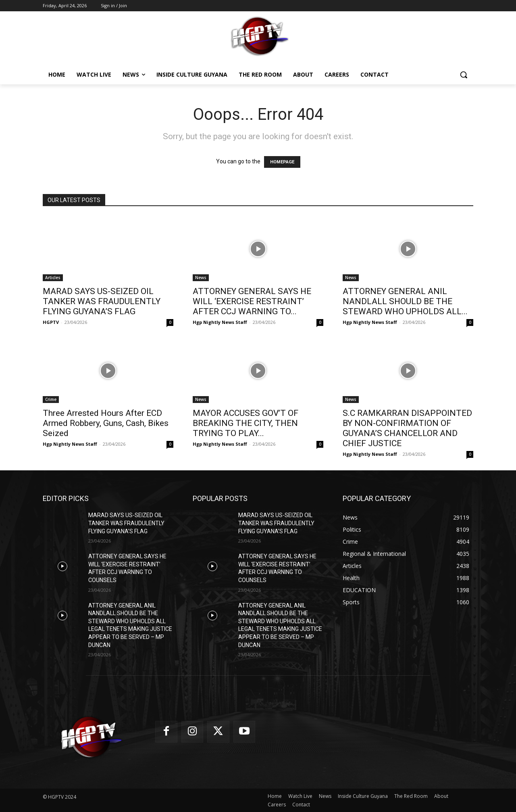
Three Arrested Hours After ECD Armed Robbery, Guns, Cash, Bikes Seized (106, 423)
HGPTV (51, 322)
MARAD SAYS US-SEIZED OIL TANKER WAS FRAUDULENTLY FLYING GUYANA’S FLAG (102, 301)
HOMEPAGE (282, 162)
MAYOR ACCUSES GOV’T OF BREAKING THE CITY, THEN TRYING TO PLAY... (246, 423)
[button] (464, 75)
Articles (53, 278)
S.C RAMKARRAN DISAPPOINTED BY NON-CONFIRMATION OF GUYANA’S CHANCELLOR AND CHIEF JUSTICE (407, 428)
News (201, 278)
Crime (51, 399)
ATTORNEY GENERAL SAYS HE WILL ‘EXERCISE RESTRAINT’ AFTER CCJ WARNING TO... (252, 301)
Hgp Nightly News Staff (220, 322)
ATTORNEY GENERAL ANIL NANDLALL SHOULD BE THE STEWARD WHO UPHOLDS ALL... (405, 301)
